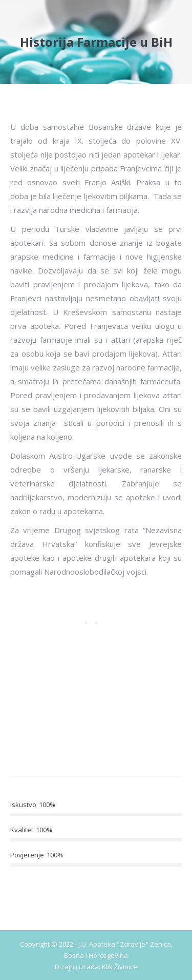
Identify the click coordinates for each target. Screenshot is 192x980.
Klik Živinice (120, 967)
